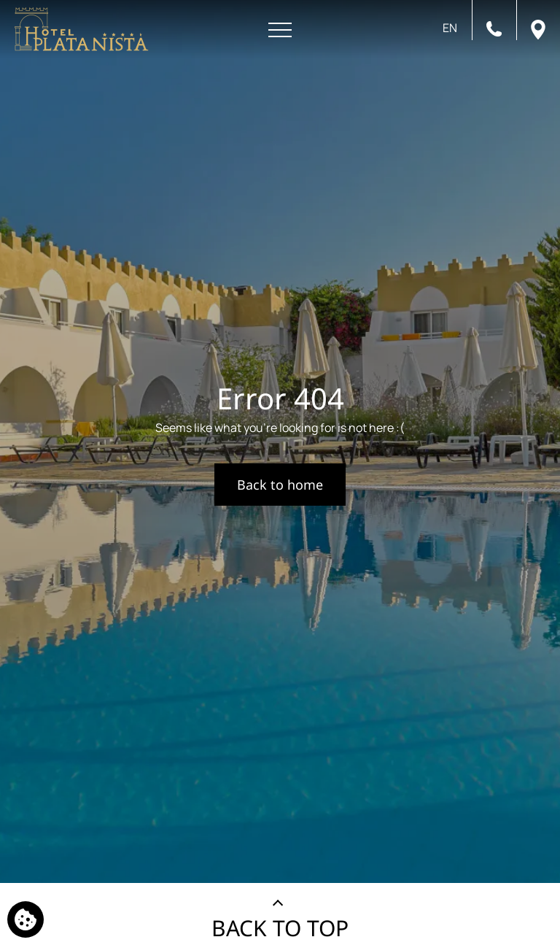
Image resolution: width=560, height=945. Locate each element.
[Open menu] (280, 30)
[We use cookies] (26, 919)
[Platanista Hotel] (82, 29)
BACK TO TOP (280, 928)
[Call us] (494, 28)
